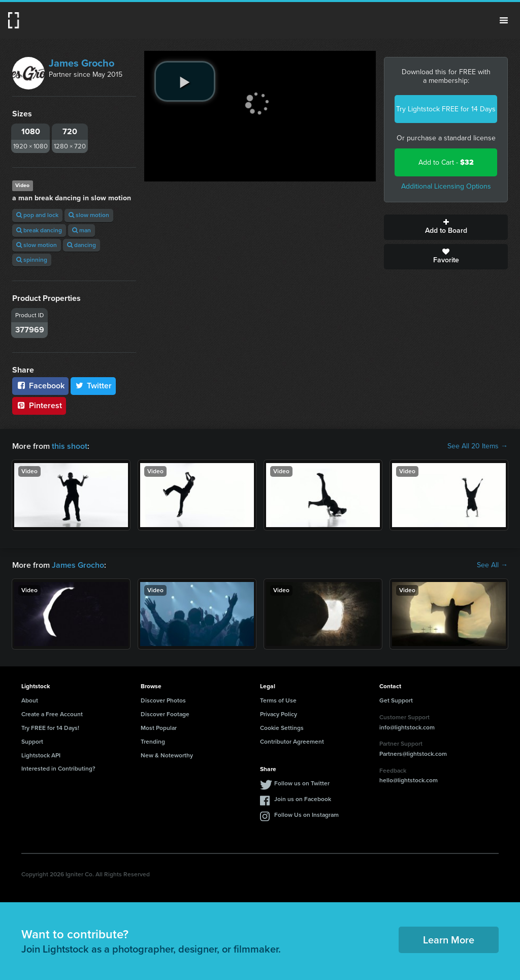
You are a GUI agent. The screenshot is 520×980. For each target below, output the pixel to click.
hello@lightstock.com (409, 780)
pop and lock (37, 215)
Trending (153, 742)
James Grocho (82, 63)
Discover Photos (163, 700)
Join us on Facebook (303, 799)
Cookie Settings (282, 728)
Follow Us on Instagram (306, 815)
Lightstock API (41, 755)
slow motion (89, 215)
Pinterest (39, 405)
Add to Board (446, 227)
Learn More (449, 940)
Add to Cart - (446, 162)
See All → (492, 565)
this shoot (70, 446)
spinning (32, 260)
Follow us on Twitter (302, 783)
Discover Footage (165, 714)
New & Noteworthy (167, 755)
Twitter (93, 386)
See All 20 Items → (478, 446)
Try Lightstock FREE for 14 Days (446, 109)
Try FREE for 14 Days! (50, 728)
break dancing (39, 230)
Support (32, 742)
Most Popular (159, 728)
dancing (82, 245)
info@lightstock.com (407, 727)
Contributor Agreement (292, 742)
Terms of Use (278, 700)
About (30, 700)
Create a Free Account (52, 714)
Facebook (40, 386)
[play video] (185, 81)
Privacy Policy (279, 714)
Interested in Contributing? (58, 769)
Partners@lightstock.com (413, 754)
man (82, 230)
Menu (504, 20)
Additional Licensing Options (446, 186)
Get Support (396, 700)
